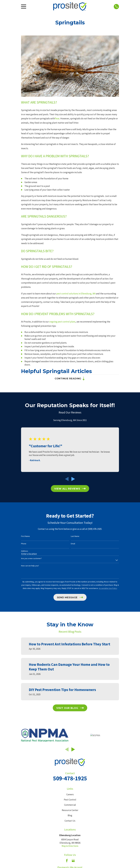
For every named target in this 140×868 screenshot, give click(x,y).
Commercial (70, 805)
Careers (70, 794)
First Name (25, 536)
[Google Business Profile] (73, 861)
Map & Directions (70, 846)
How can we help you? (30, 566)
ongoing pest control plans (62, 322)
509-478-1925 (70, 778)
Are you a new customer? (31, 559)
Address (25, 551)
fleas (57, 119)
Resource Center (70, 810)
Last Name (75, 536)
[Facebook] (67, 861)
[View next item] (73, 479)
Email (73, 544)
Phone (24, 544)
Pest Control (70, 800)
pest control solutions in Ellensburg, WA (76, 294)
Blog (70, 816)
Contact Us (70, 821)
